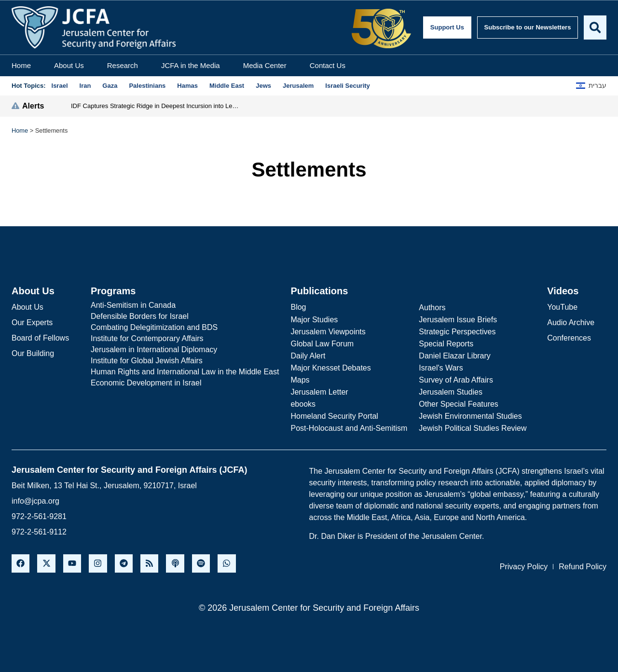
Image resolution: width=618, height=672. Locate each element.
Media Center (265, 65)
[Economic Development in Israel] (185, 383)
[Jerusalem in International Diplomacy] (185, 350)
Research (123, 65)
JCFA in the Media (191, 65)
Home (21, 65)
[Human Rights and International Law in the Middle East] (185, 372)
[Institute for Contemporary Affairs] (185, 339)
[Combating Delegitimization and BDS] (185, 328)
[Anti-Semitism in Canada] (185, 305)
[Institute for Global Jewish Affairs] (185, 361)
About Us (69, 65)
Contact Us (328, 65)
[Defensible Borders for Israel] (185, 316)
